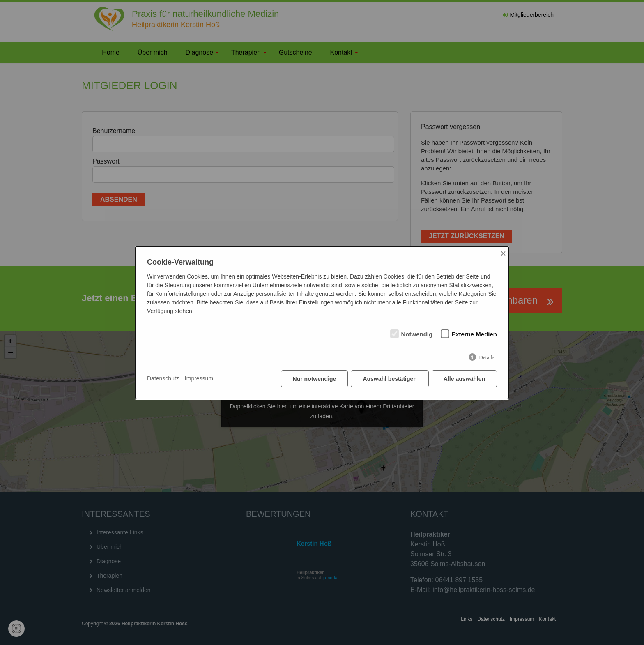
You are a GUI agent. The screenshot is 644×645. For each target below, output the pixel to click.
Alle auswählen (464, 379)
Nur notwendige (315, 379)
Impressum (199, 378)
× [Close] (503, 253)
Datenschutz (163, 378)
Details (487, 357)
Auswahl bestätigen (390, 379)
